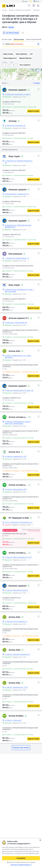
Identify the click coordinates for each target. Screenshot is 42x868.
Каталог (4, 10)
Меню (4, 6)
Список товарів (34, 5)
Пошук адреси (3, 44)
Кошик (38, 6)
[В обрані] (38, 89)
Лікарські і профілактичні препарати (20, 10)
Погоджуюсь (21, 858)
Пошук (29, 6)
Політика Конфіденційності (21, 865)
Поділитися (23, 33)
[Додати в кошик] (34, 111)
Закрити (40, 840)
